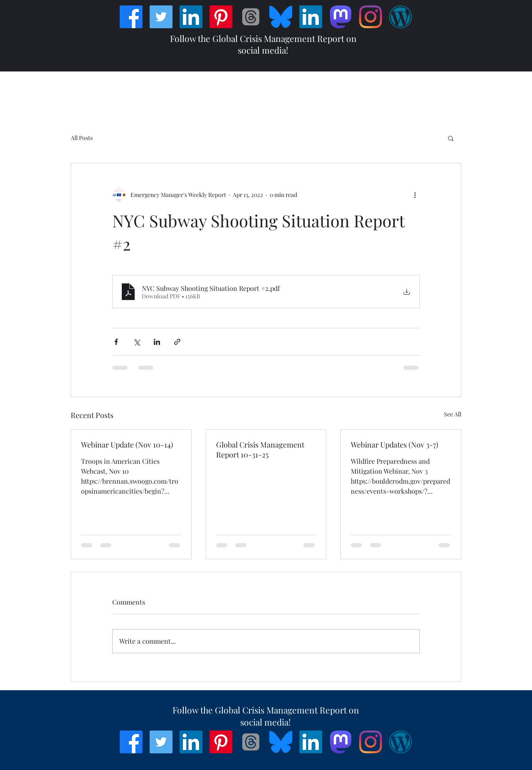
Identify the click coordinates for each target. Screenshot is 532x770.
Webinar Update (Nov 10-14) (127, 445)
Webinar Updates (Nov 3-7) (394, 445)
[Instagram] (371, 17)
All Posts (82, 138)
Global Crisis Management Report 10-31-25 (260, 450)
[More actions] (415, 195)
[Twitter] (161, 17)
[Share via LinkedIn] (157, 342)
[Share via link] (177, 342)
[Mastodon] (341, 17)
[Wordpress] (400, 17)
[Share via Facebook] (116, 342)
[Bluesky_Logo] (281, 17)
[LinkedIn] (191, 17)
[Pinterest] (221, 17)
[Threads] (251, 17)
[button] (451, 138)
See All (453, 414)
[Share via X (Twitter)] (137, 342)
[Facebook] (131, 17)
